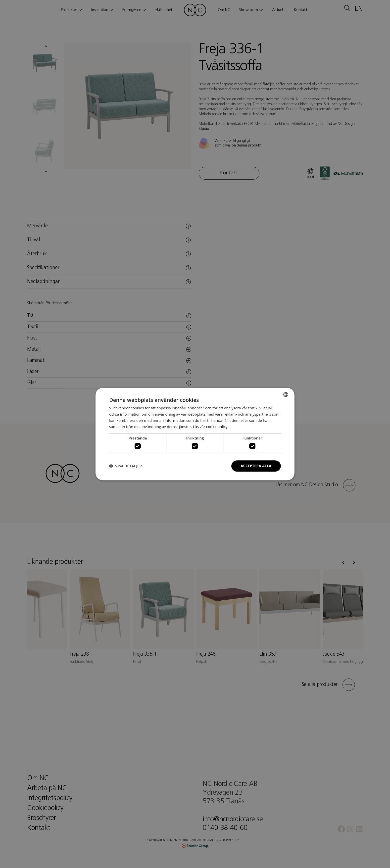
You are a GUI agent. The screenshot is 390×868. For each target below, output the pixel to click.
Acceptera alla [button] (256, 466)
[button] (125, 466)
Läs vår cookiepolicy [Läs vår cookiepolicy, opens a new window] (210, 427)
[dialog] (195, 434)
